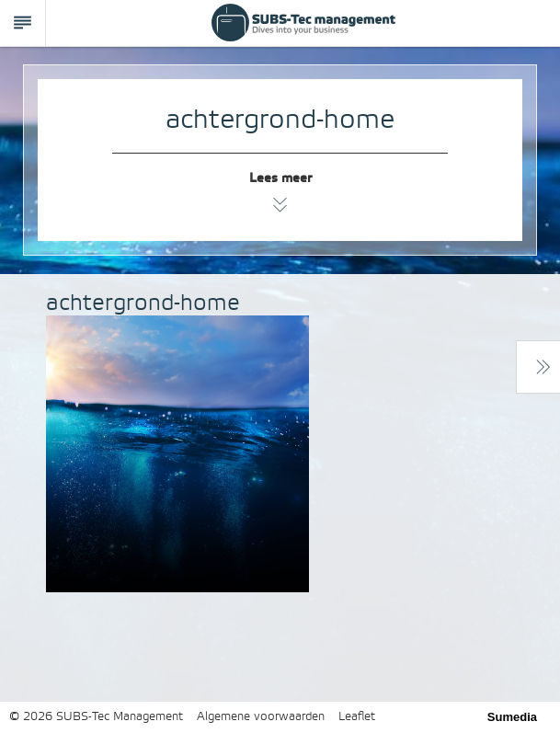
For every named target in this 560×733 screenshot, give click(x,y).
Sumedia (512, 717)
